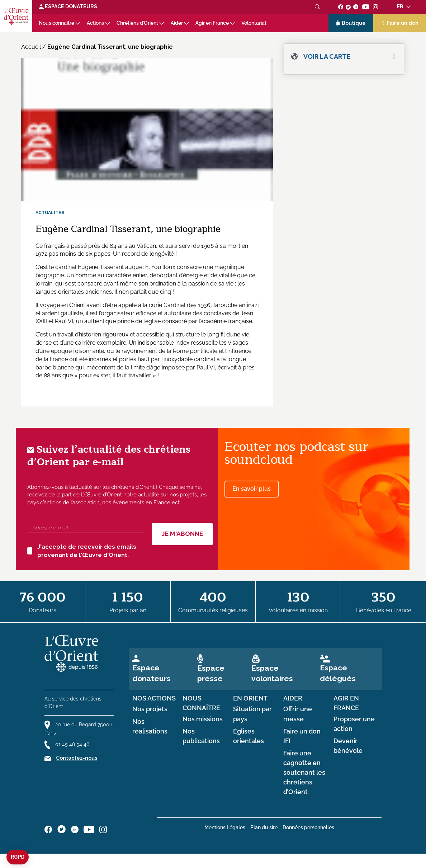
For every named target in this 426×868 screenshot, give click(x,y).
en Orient (250, 698)
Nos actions (154, 698)
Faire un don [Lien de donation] (400, 23)
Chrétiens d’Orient (137, 23)
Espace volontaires (272, 673)
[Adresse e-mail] (86, 528)
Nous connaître (56, 23)
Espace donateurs (152, 673)
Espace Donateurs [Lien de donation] (68, 6)
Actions (95, 23)
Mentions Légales (225, 827)
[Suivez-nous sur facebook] (341, 6)
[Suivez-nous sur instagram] (376, 6)
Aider (177, 23)
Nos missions (203, 719)
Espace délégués (338, 673)
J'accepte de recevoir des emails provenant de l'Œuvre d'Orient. (82, 551)
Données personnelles (308, 827)
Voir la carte (327, 56)
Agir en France (212, 23)
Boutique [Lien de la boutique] (351, 23)
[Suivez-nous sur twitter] (348, 7)
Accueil (31, 47)
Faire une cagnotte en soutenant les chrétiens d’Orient (304, 773)
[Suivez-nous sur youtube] (366, 6)
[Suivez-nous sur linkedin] (356, 6)
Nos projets (150, 709)
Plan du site (264, 827)
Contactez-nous (77, 758)
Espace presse (211, 673)
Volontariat (254, 23)
